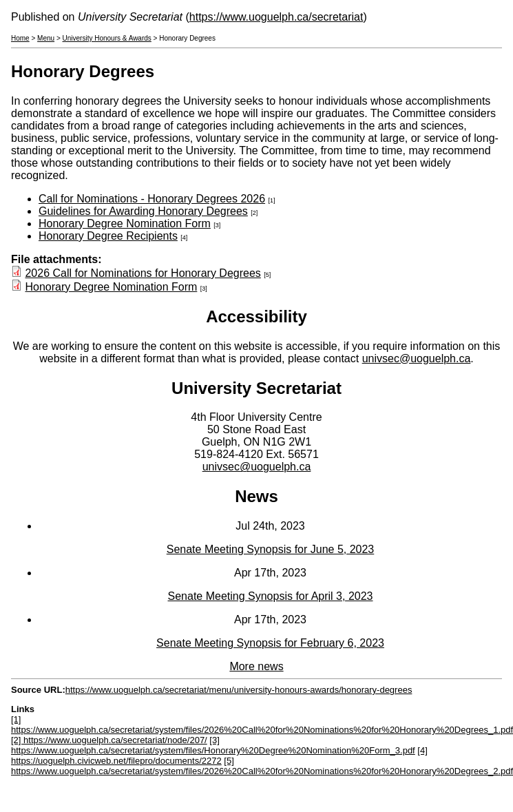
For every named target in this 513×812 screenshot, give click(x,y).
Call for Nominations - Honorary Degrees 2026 (152, 199)
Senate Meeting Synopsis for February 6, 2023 (270, 643)
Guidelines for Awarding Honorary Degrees (143, 211)
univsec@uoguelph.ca (417, 358)
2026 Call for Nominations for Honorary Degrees (143, 273)
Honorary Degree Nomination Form (125, 223)
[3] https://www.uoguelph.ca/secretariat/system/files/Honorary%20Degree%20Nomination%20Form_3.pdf (213, 745)
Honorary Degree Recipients (108, 236)
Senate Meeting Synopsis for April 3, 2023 (271, 596)
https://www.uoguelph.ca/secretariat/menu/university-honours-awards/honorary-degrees (239, 690)
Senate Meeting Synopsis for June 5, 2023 (271, 549)
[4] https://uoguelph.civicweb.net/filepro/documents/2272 (219, 756)
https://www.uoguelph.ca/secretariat (276, 17)
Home (20, 38)
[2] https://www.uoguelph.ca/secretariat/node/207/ (109, 740)
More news (256, 666)
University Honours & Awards (107, 38)
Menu (46, 38)
